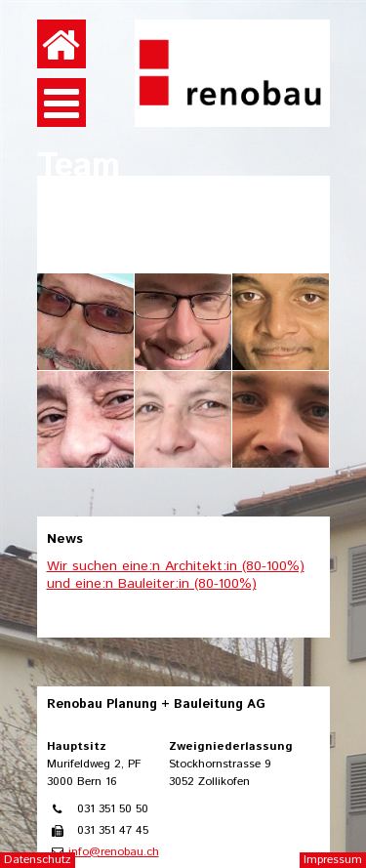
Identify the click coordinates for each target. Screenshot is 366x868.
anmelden (335, 19)
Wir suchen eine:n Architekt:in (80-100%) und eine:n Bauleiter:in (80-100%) (176, 575)
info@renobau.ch (114, 852)
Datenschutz (38, 860)
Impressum (333, 860)
